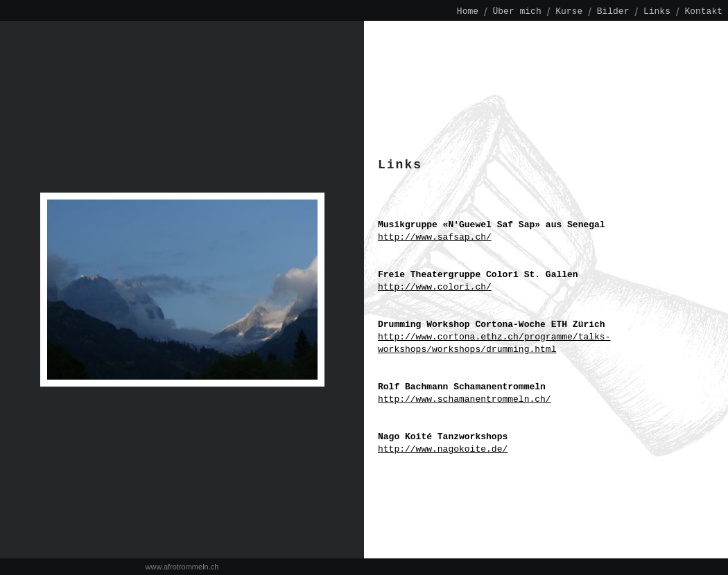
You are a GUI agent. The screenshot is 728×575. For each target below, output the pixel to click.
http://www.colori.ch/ (435, 287)
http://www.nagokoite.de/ (443, 450)
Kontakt (703, 12)
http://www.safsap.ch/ (435, 238)
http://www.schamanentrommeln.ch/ (465, 400)
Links (657, 12)
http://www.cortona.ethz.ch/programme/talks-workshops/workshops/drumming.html (494, 344)
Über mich (517, 12)
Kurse (569, 12)
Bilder (613, 12)
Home (468, 12)
